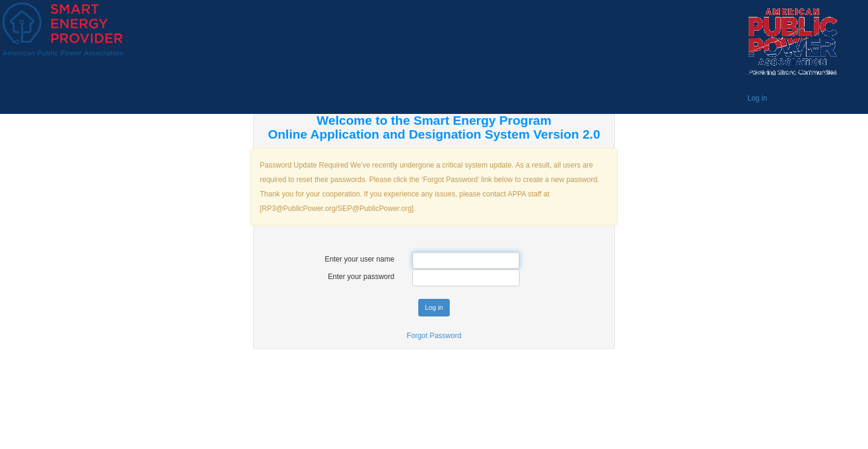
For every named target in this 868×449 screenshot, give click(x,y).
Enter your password (361, 277)
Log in (757, 98)
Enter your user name (360, 259)
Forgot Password (434, 336)
